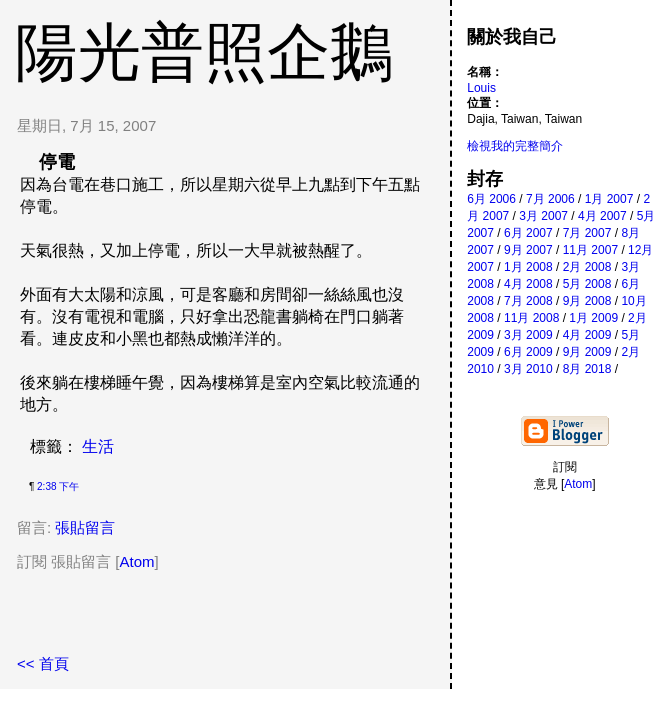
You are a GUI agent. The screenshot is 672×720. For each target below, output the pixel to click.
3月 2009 (528, 335)
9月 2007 (528, 250)
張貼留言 (85, 527)
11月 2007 (590, 250)
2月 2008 (587, 267)
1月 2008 (528, 267)
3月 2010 (528, 369)
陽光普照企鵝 (204, 52)
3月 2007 (543, 216)
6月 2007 (528, 233)
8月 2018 (587, 369)
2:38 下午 (58, 486)
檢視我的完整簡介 (515, 146)
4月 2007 (602, 216)
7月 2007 (587, 233)
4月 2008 (528, 284)
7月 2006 (550, 199)
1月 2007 (609, 199)
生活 (98, 446)
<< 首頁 (43, 663)
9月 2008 (587, 301)
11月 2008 (531, 318)
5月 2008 (587, 284)
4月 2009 (587, 335)
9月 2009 (587, 352)
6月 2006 (491, 199)
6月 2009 (528, 352)
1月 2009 (593, 318)
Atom (137, 561)
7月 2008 (528, 301)
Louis (481, 88)
